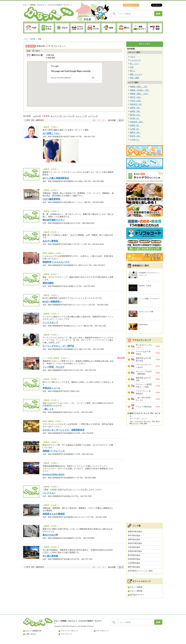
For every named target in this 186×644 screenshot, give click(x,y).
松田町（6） (135, 125)
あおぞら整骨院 (50, 241)
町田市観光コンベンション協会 (140, 571)
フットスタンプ (50, 323)
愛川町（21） (135, 115)
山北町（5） (135, 129)
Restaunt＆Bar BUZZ (54, 474)
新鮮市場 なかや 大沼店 (144, 379)
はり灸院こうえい (51, 133)
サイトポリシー (102, 631)
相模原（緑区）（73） (139, 87)
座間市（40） (135, 108)
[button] (77, 86)
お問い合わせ (31, 634)
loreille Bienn (143, 324)
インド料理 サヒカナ (54, 367)
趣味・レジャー (136, 74)
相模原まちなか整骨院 (54, 514)
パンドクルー (49, 493)
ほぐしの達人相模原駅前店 (56, 178)
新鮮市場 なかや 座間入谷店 (144, 359)
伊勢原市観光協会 (135, 551)
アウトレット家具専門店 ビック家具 (144, 386)
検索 (40, 39)
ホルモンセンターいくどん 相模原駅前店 (64, 430)
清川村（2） (135, 118)
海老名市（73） (136, 104)
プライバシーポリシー (70, 631)
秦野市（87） (135, 132)
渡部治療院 (48, 283)
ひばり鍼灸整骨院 (51, 199)
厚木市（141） (136, 97)
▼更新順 (46, 116)
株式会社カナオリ (137, 595)
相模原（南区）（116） (139, 94)
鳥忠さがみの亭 (50, 535)
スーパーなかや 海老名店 (143, 353)
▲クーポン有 (69, 116)
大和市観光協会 (134, 547)
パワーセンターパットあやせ (144, 366)
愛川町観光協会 (134, 555)
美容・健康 (134, 78)
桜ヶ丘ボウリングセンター (144, 346)
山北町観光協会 (134, 563)
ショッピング (135, 60)
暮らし (133, 71)
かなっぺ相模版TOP (34, 631)
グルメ (133, 57)
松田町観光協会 (134, 559)
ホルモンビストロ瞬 (146, 312)
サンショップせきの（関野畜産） (144, 373)
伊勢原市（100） (137, 122)
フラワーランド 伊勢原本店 (143, 392)
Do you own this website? (61, 78)
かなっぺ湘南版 (136, 587)
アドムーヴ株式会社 (144, 407)
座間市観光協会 (134, 539)
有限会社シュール (51, 388)
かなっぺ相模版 (30, 39)
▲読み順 (37, 116)
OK (93, 78)
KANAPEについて (131, 5)
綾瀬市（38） (135, 111)
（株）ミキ (48, 409)
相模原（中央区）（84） (140, 90)
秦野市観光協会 (134, 567)
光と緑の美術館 (50, 556)
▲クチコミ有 (56, 116)
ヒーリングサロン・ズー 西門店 (58, 346)
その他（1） (135, 140)
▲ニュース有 (81, 116)
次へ (104, 120)
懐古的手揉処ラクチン (54, 220)
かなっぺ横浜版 (136, 591)
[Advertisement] (145, 476)
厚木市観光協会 (134, 535)
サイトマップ (66, 634)
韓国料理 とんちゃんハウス (56, 262)
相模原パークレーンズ (54, 451)
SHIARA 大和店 (145, 286)
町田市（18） (135, 136)
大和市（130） (136, 101)
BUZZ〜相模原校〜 (52, 301)
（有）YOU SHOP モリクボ (143, 399)
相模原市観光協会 (135, 532)
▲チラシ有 (93, 116)
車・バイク (134, 64)
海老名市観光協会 (135, 543)
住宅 (132, 67)
